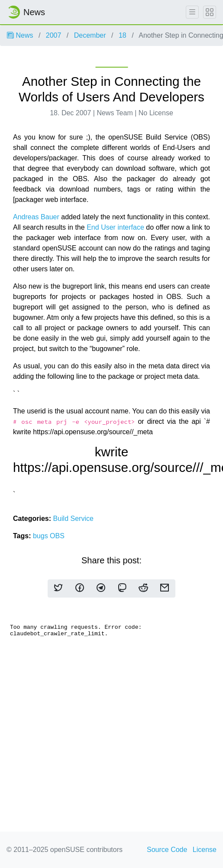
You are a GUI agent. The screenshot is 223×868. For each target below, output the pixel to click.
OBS (57, 536)
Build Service (73, 519)
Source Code (167, 850)
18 (123, 35)
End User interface (115, 227)
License (205, 850)
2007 (54, 35)
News (20, 35)
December (90, 35)
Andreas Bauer (36, 217)
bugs (41, 536)
